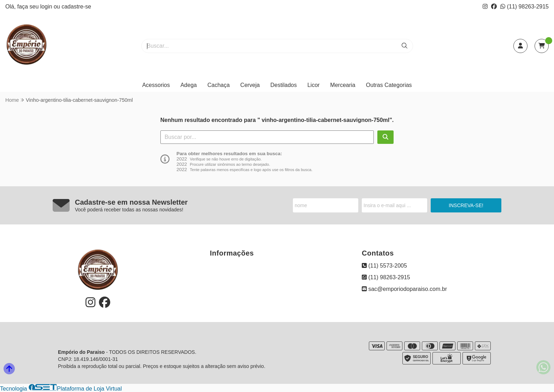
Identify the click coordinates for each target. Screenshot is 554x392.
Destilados (284, 85)
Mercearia (343, 85)
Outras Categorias (389, 85)
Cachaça (219, 85)
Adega (189, 85)
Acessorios (156, 85)
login (47, 7)
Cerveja (250, 85)
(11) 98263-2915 (524, 7)
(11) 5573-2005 (384, 266)
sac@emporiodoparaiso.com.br (404, 289)
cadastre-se (76, 7)
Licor (314, 85)
